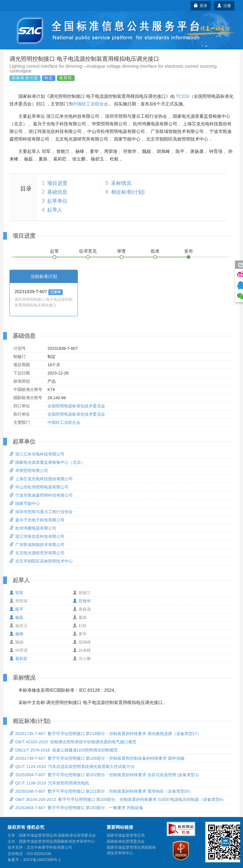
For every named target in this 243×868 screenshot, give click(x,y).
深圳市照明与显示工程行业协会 (41, 512)
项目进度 (57, 183)
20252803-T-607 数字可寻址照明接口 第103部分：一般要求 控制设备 (76, 808)
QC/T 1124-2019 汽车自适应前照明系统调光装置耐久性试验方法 (72, 767)
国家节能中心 (25, 503)
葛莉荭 (19, 659)
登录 (201, 6)
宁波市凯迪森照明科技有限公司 (41, 495)
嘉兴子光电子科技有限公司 (37, 520)
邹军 (16, 593)
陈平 (16, 609)
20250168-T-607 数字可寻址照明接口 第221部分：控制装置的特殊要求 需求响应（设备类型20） (101, 791)
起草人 (55, 210)
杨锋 (16, 634)
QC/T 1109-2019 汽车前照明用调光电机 (49, 783)
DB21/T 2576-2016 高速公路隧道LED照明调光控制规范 (64, 750)
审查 (121, 251)
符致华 (82, 601)
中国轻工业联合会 (90, 104)
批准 (155, 251)
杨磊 (16, 617)
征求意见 (88, 251)
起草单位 (57, 201)
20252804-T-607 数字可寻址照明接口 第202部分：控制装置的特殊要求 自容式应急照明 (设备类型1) (104, 775)
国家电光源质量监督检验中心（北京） (47, 462)
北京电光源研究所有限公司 (37, 553)
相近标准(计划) (128, 192)
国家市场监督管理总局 (126, 835)
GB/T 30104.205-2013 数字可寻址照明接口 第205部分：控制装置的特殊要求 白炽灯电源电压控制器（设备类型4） (118, 799)
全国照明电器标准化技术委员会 (76, 406)
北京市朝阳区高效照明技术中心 (41, 561)
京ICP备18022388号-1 (42, 860)
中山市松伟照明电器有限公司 (39, 487)
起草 (54, 251)
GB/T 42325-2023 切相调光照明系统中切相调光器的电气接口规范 (73, 742)
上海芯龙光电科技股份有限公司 (41, 479)
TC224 (183, 96)
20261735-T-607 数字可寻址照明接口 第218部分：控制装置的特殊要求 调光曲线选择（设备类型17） (105, 734)
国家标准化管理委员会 (126, 841)
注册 (224, 6)
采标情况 (121, 183)
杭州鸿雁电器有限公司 (33, 528)
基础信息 (57, 192)
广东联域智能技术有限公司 (37, 545)
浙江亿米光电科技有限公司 (37, 454)
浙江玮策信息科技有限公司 (37, 536)
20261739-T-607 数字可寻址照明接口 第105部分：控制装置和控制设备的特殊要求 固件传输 (97, 758)
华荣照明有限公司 (29, 471)
